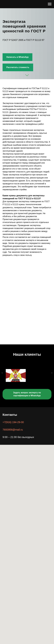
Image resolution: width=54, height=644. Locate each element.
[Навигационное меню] (50, 4)
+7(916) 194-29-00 (13, 422)
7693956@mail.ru (13, 430)
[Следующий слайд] (52, 378)
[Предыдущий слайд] (2, 378)
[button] (18, 67)
